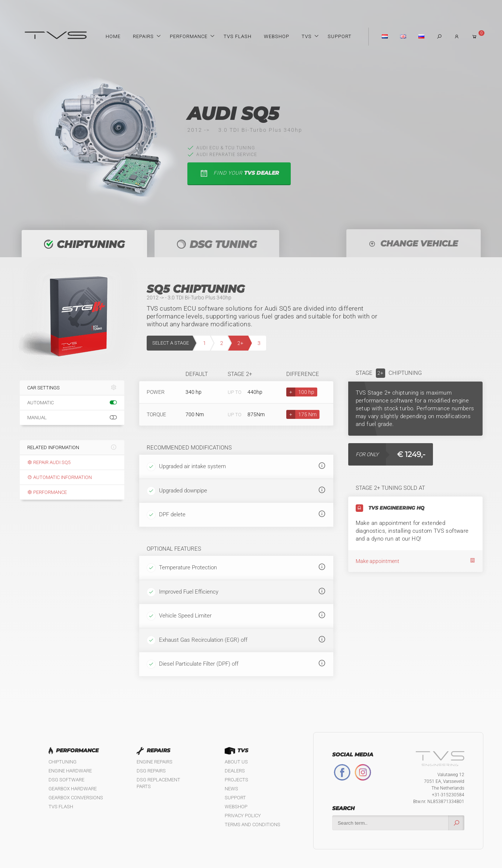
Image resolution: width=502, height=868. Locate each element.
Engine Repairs (155, 762)
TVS (307, 36)
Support (340, 36)
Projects (236, 780)
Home (113, 36)
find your (239, 173)
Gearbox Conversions (76, 798)
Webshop (277, 36)
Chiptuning (63, 762)
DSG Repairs (151, 771)
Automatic (72, 403)
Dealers (235, 771)
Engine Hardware (70, 771)
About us (236, 762)
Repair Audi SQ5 (49, 462)
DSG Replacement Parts (158, 783)
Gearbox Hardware (73, 789)
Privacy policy (243, 816)
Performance (189, 36)
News (231, 789)
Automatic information (60, 477)
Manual (72, 418)
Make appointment (415, 561)
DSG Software (66, 780)
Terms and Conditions (252, 825)
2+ (240, 343)
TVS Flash (238, 36)
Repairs (143, 36)
